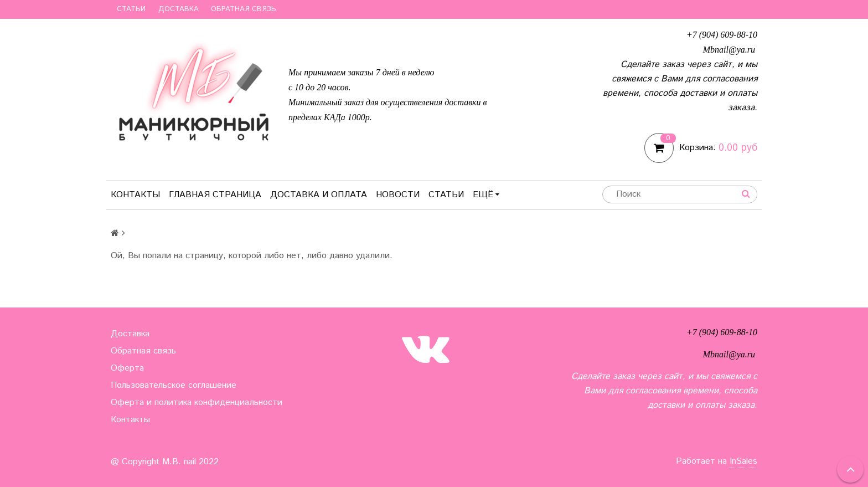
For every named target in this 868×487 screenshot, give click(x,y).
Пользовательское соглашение (174, 385)
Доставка (179, 9)
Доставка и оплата (319, 195)
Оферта (127, 368)
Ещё (486, 195)
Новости (398, 195)
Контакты (135, 195)
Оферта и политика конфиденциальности (197, 403)
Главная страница (215, 195)
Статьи (131, 9)
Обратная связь (244, 9)
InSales (743, 461)
